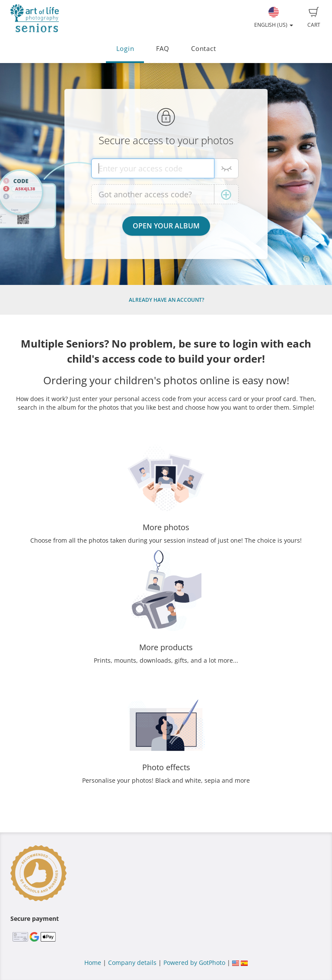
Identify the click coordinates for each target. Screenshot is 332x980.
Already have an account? (166, 300)
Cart (314, 18)
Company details (132, 963)
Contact (203, 49)
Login (125, 49)
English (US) (274, 18)
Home (93, 963)
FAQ (163, 49)
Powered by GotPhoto (194, 963)
